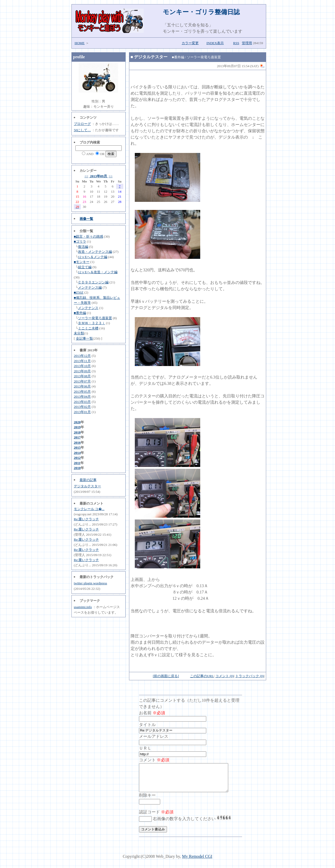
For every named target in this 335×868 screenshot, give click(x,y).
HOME (80, 43)
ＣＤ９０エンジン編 (93, 282)
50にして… (82, 130)
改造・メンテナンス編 (95, 252)
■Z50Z (79, 292)
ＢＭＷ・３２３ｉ (92, 323)
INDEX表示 (215, 43)
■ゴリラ (80, 241)
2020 (77, 422)
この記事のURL (202, 676)
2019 (77, 427)
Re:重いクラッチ (86, 519)
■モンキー (82, 262)
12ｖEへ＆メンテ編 (93, 257)
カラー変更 (190, 43)
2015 (77, 447)
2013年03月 (82, 402)
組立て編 (85, 267)
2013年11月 (82, 361)
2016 (77, 442)
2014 (77, 453)
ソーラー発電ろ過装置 (95, 318)
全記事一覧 (84, 338)
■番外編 (80, 313)
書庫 (83, 350)
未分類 (79, 333)
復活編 (83, 247)
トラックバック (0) (250, 676)
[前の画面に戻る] (166, 676)
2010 (77, 468)
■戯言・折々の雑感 (88, 236)
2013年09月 (99, 176)
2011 (77, 463)
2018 (77, 432)
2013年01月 (82, 412)
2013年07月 (82, 381)
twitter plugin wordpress (90, 583)
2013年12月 (82, 356)
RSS (236, 43)
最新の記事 (88, 480)
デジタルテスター (87, 486)
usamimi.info (83, 607)
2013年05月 (82, 392)
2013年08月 (82, 376)
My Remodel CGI (197, 862)
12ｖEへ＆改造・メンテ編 (98, 272)
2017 (77, 437)
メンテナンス (88, 308)
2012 (77, 458)
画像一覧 (86, 219)
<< (86, 176)
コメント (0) (225, 676)
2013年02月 (82, 407)
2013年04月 (82, 396)
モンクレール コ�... (89, 509)
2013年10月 (82, 366)
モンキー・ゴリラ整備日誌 (201, 12)
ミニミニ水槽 (88, 328)
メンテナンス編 (90, 287)
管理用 (247, 43)
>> (111, 176)
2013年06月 (82, 386)
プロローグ (82, 124)
